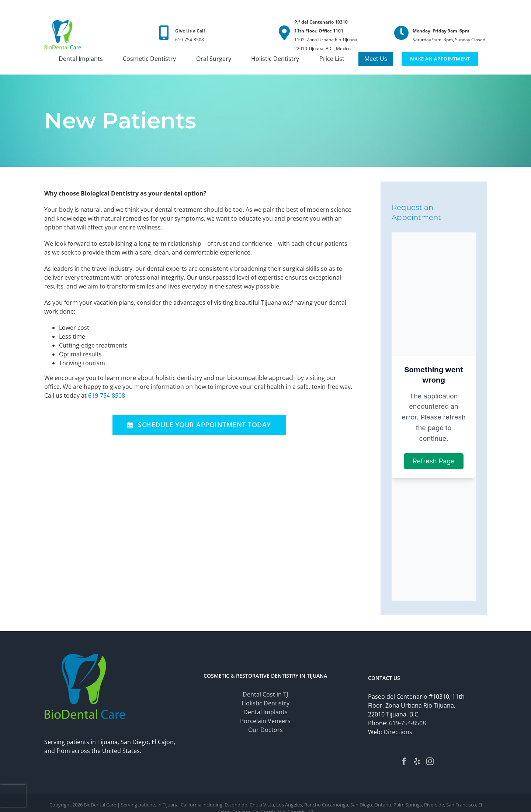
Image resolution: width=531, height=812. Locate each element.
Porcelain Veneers (265, 721)
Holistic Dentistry (265, 703)
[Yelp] (417, 761)
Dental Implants (265, 712)
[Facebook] (404, 761)
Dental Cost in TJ (265, 694)
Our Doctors (265, 730)
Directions (398, 732)
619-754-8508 (107, 395)
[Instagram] (430, 761)
